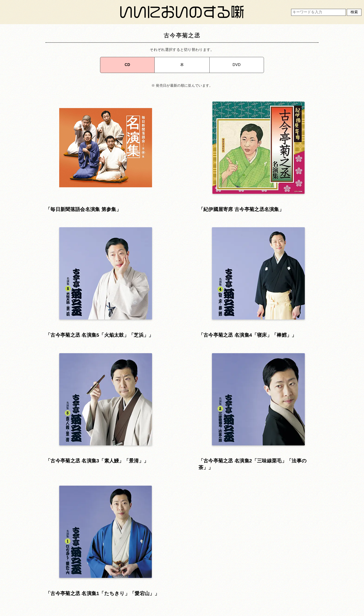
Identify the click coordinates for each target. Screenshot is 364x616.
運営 (269, 574)
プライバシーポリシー (181, 586)
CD (127, 63)
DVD (237, 63)
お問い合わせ (92, 586)
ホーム (92, 574)
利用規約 (181, 574)
